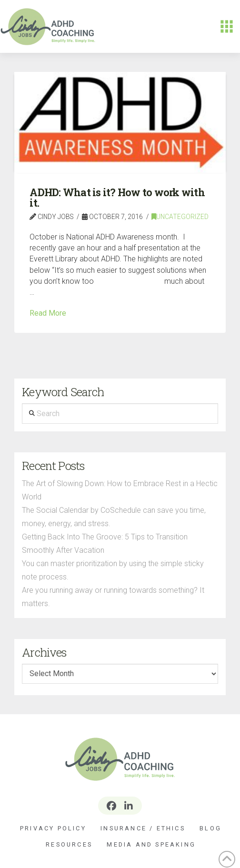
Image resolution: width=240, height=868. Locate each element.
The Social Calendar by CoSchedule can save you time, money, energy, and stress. (114, 517)
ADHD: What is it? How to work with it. (117, 198)
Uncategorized (180, 217)
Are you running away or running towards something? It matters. (113, 597)
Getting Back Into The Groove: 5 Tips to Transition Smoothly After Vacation (105, 544)
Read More (48, 313)
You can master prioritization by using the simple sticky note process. (113, 570)
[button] (227, 27)
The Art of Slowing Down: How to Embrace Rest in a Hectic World (120, 490)
